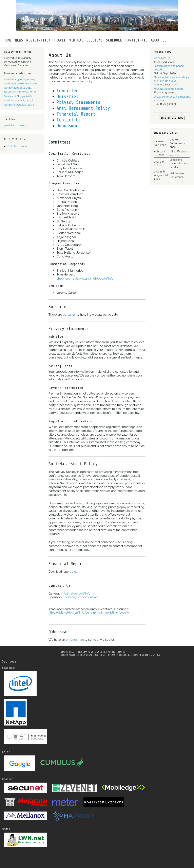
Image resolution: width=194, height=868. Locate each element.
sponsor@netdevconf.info (81, 597)
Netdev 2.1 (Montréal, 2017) (20, 92)
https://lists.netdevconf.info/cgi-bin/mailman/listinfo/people (89, 613)
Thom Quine (86, 655)
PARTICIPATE (136, 40)
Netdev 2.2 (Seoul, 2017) (18, 88)
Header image (68, 655)
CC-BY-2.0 (155, 655)
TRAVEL (60, 40)
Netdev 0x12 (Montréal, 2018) (21, 84)
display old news (172, 118)
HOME (8, 40)
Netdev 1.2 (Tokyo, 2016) (18, 96)
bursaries (69, 315)
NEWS (19, 40)
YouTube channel (17, 146)
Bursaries (67, 97)
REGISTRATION (38, 40)
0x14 (75, 572)
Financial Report (76, 114)
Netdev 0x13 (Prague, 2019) (20, 79)
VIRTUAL (76, 40)
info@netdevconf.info (76, 594)
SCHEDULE (114, 40)
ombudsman (75, 640)
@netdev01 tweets (15, 125)
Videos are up (162, 58)
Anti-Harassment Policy (83, 108)
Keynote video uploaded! (169, 89)
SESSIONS (95, 40)
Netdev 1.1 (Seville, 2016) (18, 101)
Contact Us (69, 120)
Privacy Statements (78, 102)
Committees (69, 91)
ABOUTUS (159, 40)
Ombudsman (67, 126)
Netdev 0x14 (67, 652)
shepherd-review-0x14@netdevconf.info (85, 279)
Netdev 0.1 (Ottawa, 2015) (19, 105)
